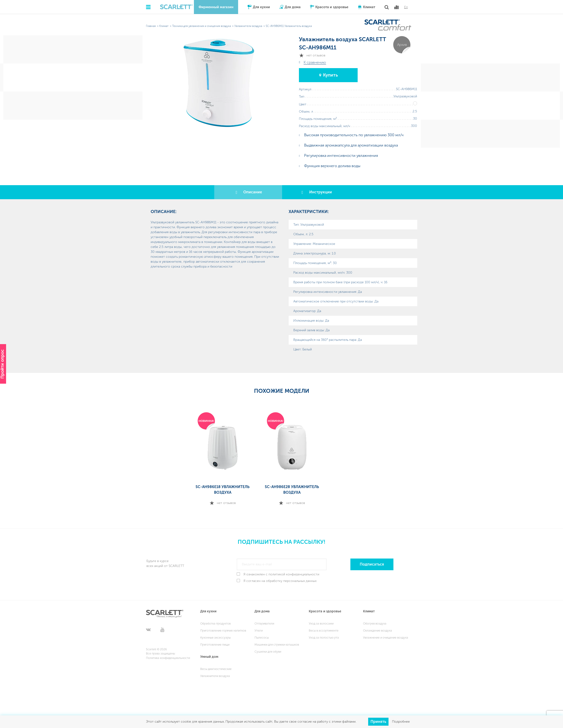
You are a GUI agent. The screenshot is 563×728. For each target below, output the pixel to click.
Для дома (293, 7)
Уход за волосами (321, 623)
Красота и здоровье (332, 7)
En (406, 7)
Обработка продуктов (215, 623)
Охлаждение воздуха (378, 631)
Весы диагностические (216, 669)
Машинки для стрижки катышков (277, 645)
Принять (378, 722)
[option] (223, 459)
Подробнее (401, 722)
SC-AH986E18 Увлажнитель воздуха (223, 490)
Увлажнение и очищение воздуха (386, 638)
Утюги (259, 631)
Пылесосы (262, 638)
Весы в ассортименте (324, 631)
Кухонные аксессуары (215, 638)
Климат (369, 7)
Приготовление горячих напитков (223, 631)
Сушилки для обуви (268, 652)
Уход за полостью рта (324, 638)
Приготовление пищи (215, 645)
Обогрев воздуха (375, 623)
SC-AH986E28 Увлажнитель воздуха (292, 490)
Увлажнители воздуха (215, 676)
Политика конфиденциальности (168, 658)
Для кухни (261, 7)
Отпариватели (264, 623)
